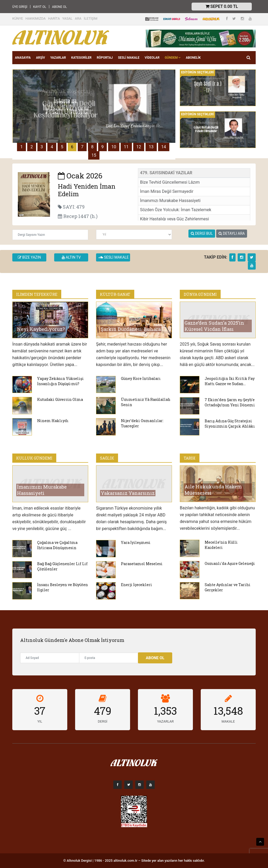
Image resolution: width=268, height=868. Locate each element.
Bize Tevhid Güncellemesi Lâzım (170, 182)
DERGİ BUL (202, 233)
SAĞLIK (107, 458)
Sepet (222, 6)
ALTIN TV (71, 257)
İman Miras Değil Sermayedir (167, 191)
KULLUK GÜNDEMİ (34, 458)
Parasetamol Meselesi (142, 564)
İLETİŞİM (91, 18)
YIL (40, 721)
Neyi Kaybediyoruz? (41, 329)
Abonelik (193, 58)
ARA (78, 18)
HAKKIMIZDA (35, 18)
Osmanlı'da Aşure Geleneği (230, 563)
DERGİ (103, 721)
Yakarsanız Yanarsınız (128, 493)
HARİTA (54, 18)
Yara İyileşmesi (136, 542)
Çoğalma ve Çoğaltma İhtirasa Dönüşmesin (57, 545)
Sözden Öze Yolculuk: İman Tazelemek (176, 210)
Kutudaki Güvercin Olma (60, 399)
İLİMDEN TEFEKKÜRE (37, 294)
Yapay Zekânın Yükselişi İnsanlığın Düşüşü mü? (60, 381)
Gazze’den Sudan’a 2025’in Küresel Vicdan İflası (214, 326)
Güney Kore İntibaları (141, 378)
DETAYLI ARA (232, 233)
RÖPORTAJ (105, 58)
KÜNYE (18, 18)
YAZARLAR (58, 58)
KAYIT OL (40, 7)
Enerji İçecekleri (136, 585)
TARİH (190, 458)
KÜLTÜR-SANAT (115, 294)
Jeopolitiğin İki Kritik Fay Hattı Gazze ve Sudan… (230, 381)
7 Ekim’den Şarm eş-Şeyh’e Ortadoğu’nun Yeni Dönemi (230, 402)
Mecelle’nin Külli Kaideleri (221, 545)
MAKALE (228, 721)
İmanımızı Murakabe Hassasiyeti (170, 201)
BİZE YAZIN (29, 257)
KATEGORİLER (81, 58)
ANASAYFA (23, 58)
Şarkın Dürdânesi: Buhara (131, 329)
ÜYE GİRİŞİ (20, 7)
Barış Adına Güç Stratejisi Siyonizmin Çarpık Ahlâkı (230, 424)
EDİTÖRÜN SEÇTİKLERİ (197, 72)
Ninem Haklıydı (53, 421)
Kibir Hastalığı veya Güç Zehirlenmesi (174, 219)
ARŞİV (40, 58)
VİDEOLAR (152, 58)
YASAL (67, 18)
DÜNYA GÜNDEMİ (200, 294)
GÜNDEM (173, 58)
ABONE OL (60, 7)
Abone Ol (155, 658)
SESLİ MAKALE (129, 58)
